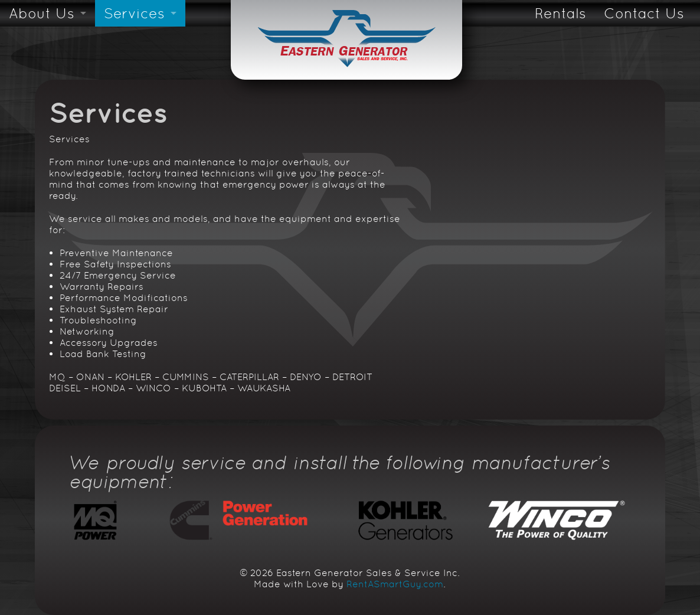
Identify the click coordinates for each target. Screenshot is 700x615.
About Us (42, 13)
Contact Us (644, 13)
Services (134, 13)
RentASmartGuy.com (395, 584)
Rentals (560, 13)
